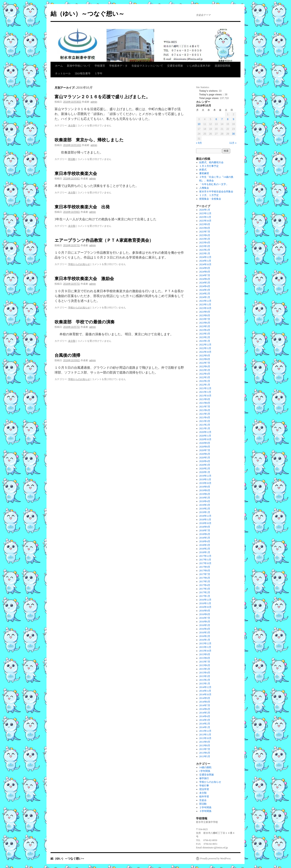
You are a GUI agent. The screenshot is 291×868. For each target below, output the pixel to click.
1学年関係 (205, 771)
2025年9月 (205, 224)
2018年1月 (205, 552)
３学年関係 (205, 811)
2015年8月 (205, 658)
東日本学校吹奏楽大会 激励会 (84, 279)
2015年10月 (205, 651)
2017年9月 (205, 567)
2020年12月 (205, 432)
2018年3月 (205, 545)
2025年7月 (205, 232)
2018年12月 (205, 516)
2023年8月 (205, 315)
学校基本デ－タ (118, 66)
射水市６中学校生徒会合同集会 (216, 192)
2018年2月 (205, 549)
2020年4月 (205, 461)
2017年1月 (205, 596)
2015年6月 (205, 665)
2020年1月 (205, 472)
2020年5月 (205, 458)
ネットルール (63, 73)
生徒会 (203, 800)
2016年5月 (205, 625)
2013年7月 (205, 749)
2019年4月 (205, 501)
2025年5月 (205, 239)
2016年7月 (205, 618)
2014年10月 (205, 694)
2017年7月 (205, 574)
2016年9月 (205, 611)
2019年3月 (205, 505)
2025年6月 (205, 235)
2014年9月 (205, 698)
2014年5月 (205, 713)
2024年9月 (205, 268)
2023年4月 (205, 330)
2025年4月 (205, 243)
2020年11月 (205, 436)
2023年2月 (205, 337)
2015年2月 (205, 680)
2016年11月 (205, 603)
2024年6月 (205, 279)
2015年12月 (205, 643)
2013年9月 (205, 742)
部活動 (72, 159)
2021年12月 (205, 388)
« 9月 (199, 143)
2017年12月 (205, 556)
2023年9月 (205, 312)
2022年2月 (205, 381)
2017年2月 (205, 592)
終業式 (203, 170)
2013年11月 (205, 735)
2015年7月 (205, 662)
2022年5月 (205, 370)
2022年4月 (205, 374)
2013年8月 (205, 746)
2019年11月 (205, 479)
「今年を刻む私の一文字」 (214, 184)
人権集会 (204, 188)
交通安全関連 (175, 66)
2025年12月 (205, 213)
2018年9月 (205, 527)
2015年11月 (205, 647)
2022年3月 (205, 377)
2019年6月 (205, 494)
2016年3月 (205, 633)
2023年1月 (205, 341)
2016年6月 (205, 622)
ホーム (59, 66)
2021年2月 (205, 425)
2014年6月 (205, 709)
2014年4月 (205, 716)
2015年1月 (205, 684)
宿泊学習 (204, 789)
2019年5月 (205, 498)
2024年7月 (205, 275)
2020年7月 (205, 450)
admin (94, 102)
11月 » (233, 143)
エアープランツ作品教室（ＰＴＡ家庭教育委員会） (104, 240)
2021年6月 (205, 410)
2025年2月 (205, 250)
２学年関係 (205, 807)
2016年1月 (205, 640)
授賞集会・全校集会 (210, 199)
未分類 (72, 126)
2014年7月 (205, 705)
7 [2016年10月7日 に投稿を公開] (222, 119)
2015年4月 (205, 673)
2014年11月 (205, 691)
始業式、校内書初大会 (211, 162)
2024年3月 (205, 290)
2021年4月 (205, 417)
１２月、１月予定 (209, 195)
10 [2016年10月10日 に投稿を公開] (199, 124)
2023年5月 (205, 326)
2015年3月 (205, 676)
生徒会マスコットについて (147, 66)
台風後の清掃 (67, 355)
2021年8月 (205, 403)
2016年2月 (205, 636)
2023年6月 (205, 323)
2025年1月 (205, 253)
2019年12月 (205, 476)
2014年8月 (205, 702)
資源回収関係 (222, 66)
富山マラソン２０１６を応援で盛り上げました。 (102, 97)
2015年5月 (205, 669)
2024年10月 (205, 264)
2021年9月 (205, 399)
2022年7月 (205, 363)
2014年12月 (205, 687)
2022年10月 (205, 352)
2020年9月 (205, 443)
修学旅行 (204, 778)
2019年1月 (205, 512)
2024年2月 (205, 294)
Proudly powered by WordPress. (216, 858)
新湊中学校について (79, 66)
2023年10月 (205, 308)
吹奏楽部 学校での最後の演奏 (85, 322)
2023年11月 (205, 305)
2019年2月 (205, 509)
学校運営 (100, 66)
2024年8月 (205, 272)
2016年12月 (205, 600)
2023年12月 (205, 301)
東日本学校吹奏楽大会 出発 (82, 207)
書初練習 (204, 173)
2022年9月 (205, 356)
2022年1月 (205, 385)
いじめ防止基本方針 (199, 66)
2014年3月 (205, 720)
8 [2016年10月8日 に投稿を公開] (228, 119)
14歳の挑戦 (205, 767)
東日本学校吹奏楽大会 (76, 173)
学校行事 (204, 786)
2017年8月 (205, 571)
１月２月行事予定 (209, 166)
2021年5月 (205, 414)
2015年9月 (205, 654)
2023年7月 (205, 319)
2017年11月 (205, 560)
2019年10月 (205, 483)
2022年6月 (205, 366)
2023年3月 (205, 334)
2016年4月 (205, 629)
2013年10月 (205, 738)
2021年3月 (205, 421)
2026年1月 (205, 210)
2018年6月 (205, 534)
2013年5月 (205, 756)
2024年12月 (205, 257)
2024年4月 (205, 286)
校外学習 (204, 797)
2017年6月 (205, 578)
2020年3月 (205, 465)
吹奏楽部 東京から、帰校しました (89, 140)
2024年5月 (205, 283)
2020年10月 (205, 439)
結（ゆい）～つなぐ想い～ (88, 14)
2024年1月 (205, 297)
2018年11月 (205, 520)
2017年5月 (205, 582)
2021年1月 (205, 428)
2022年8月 (205, 359)
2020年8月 (205, 447)
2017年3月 (205, 589)
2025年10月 (205, 221)
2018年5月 (205, 538)
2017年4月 (205, 585)
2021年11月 (205, 392)
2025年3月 (205, 246)
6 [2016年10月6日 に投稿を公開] (216, 119)
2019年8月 (205, 490)
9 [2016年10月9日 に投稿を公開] (234, 119)
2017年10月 (205, 563)
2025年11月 (205, 217)
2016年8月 (205, 614)
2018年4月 (205, 541)
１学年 (99, 73)
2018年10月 (205, 523)
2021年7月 (205, 407)
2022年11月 (205, 348)
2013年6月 (205, 753)
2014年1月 (205, 727)
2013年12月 (205, 731)
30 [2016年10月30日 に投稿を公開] (234, 134)
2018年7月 (205, 530)
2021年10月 (205, 396)
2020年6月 (205, 454)
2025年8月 (205, 228)
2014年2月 (205, 724)
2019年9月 (205, 487)
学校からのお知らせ (79, 264)
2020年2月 (205, 469)
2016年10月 (205, 607)
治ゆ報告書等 (83, 73)
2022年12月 (205, 345)
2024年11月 (205, 261)
